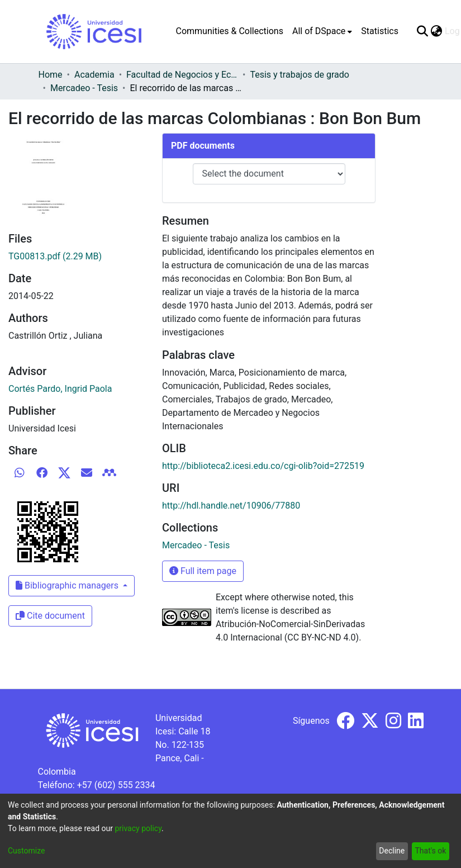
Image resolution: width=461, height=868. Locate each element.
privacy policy (138, 828)
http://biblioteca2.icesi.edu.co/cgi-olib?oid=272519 (263, 466)
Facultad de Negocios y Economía (182, 75)
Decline (392, 851)
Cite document (50, 616)
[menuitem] (322, 31)
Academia (94, 75)
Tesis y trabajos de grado (300, 75)
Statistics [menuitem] (380, 31)
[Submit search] (423, 31)
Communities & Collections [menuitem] (230, 31)
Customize (26, 851)
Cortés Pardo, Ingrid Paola (60, 389)
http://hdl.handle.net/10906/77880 (231, 506)
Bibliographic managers (68, 585)
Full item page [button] (203, 571)
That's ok (430, 851)
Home (51, 75)
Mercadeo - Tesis (84, 88)
